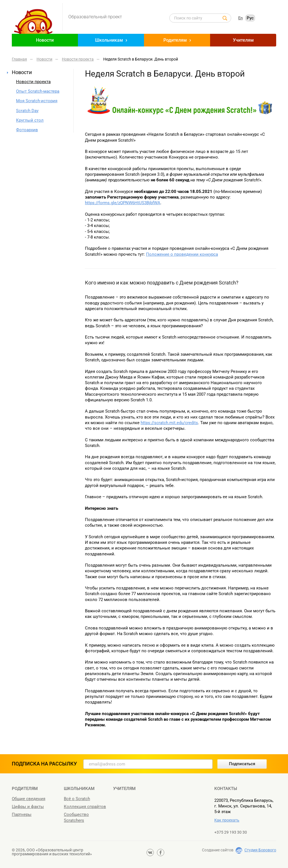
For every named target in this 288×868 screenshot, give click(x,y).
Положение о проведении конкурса (182, 254)
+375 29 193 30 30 (231, 832)
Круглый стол (30, 120)
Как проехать (227, 820)
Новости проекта (33, 82)
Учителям (243, 40)
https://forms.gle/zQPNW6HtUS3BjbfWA (123, 203)
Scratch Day (27, 111)
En (240, 18)
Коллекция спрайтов (85, 807)
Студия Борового (260, 850)
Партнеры (22, 814)
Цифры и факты (28, 807)
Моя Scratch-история (37, 101)
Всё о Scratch (77, 799)
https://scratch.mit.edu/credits (169, 423)
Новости (45, 40)
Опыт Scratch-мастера (38, 91)
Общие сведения (29, 799)
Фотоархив (27, 130)
